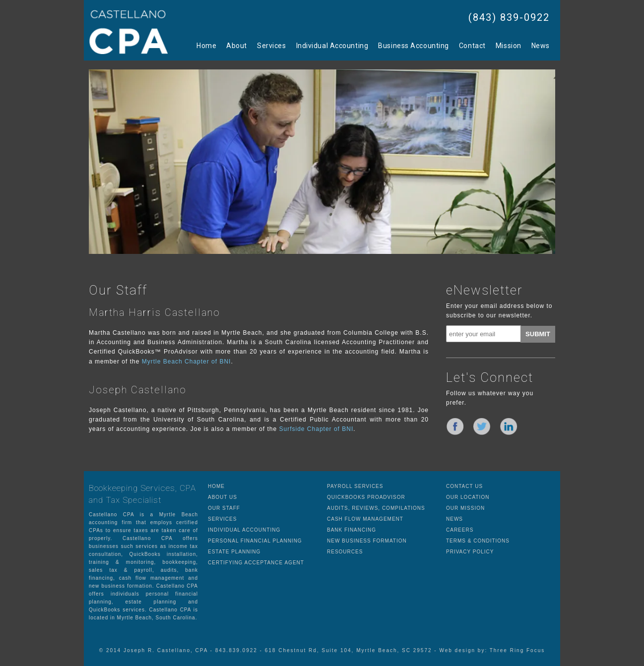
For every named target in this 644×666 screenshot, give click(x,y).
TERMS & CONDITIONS (478, 541)
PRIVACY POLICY (470, 552)
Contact (472, 46)
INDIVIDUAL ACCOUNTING (244, 530)
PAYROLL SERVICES (355, 486)
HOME (216, 486)
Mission (509, 46)
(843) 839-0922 (509, 17)
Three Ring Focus (517, 650)
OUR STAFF (224, 508)
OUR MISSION (465, 508)
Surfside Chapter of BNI (317, 429)
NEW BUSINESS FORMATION (367, 541)
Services (271, 46)
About (237, 46)
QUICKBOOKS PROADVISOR (366, 497)
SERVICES (222, 519)
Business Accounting (414, 46)
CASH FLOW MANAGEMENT (365, 519)
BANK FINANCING (352, 530)
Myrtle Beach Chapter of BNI (187, 362)
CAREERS (460, 530)
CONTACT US (464, 486)
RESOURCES (345, 552)
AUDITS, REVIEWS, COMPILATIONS (376, 508)
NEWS (454, 519)
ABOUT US (223, 497)
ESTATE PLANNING (234, 552)
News (541, 46)
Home (206, 46)
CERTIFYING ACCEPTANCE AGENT (256, 563)
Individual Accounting (332, 46)
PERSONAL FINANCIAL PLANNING (255, 541)
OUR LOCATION (468, 497)
